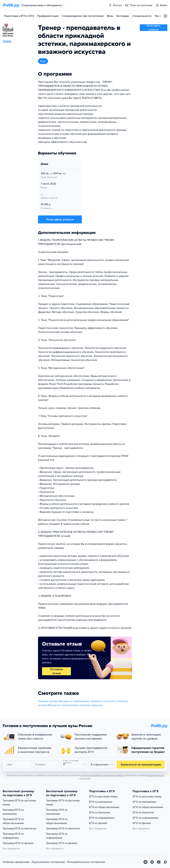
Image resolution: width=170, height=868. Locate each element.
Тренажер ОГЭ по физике (62, 843)
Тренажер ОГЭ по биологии (63, 829)
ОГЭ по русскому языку (147, 797)
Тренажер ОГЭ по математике (57, 812)
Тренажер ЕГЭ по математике (13, 812)
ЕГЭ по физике (98, 823)
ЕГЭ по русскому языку (103, 797)
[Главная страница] (11, 5)
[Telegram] (152, 862)
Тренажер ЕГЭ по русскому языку (19, 803)
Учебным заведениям (16, 862)
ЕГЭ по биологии (100, 813)
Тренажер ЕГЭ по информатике (13, 836)
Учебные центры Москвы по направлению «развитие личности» (77, 701)
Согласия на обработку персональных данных (102, 775)
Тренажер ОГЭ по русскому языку (63, 803)
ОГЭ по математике (144, 802)
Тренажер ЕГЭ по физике (18, 843)
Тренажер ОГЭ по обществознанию (57, 821)
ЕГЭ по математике (101, 802)
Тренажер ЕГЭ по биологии (19, 829)
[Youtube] (159, 862)
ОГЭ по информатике (145, 818)
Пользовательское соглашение (86, 862)
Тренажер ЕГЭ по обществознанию (13, 821)
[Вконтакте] (145, 862)
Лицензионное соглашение (48, 862)
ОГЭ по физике (142, 823)
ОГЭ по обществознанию (148, 807)
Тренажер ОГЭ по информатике (57, 836)
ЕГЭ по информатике (102, 818)
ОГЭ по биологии (143, 813)
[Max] (165, 862)
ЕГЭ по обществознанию (104, 807)
